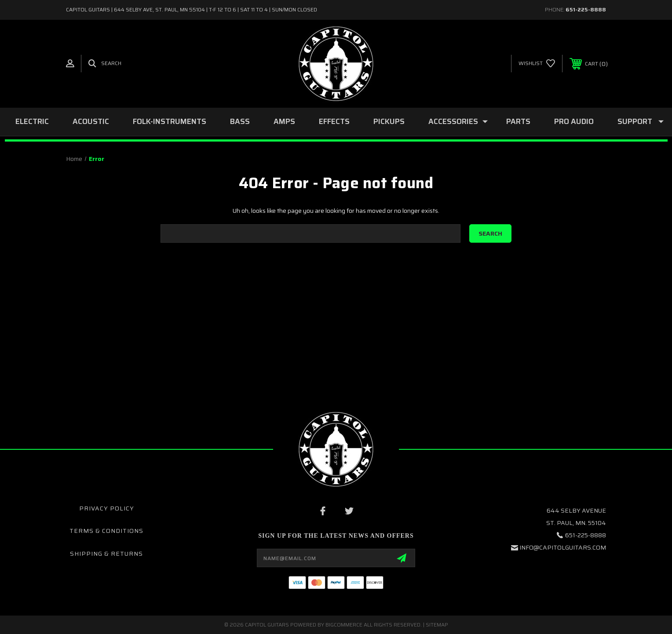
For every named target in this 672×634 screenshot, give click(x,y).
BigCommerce (344, 625)
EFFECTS (334, 121)
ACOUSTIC (91, 121)
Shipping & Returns (106, 554)
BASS (240, 121)
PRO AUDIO (574, 121)
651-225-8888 (586, 9)
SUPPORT (641, 121)
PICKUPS (389, 121)
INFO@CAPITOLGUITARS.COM (563, 547)
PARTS (518, 121)
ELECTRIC (32, 121)
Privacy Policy (107, 508)
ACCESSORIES (458, 121)
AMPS (284, 121)
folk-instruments (170, 121)
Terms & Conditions (106, 531)
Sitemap (437, 625)
